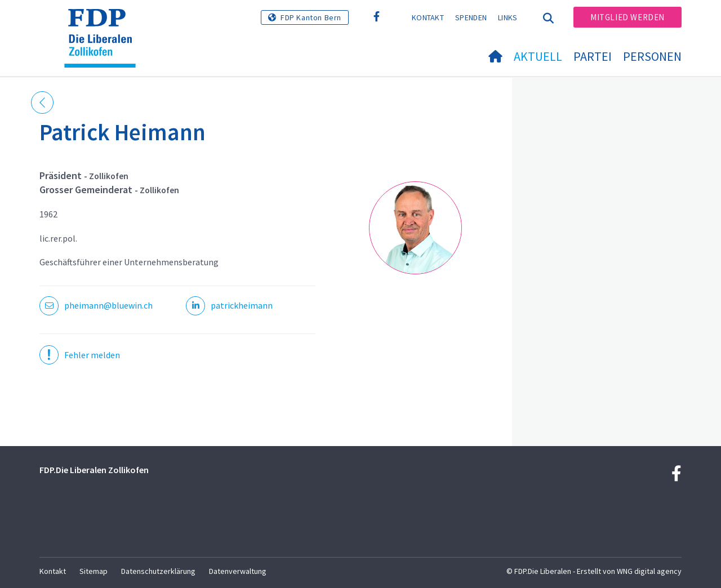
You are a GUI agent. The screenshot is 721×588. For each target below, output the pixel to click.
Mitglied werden (627, 17)
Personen (652, 56)
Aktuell (538, 56)
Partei (593, 56)
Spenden (471, 17)
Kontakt (428, 17)
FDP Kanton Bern (311, 17)
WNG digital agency (649, 571)
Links (508, 17)
